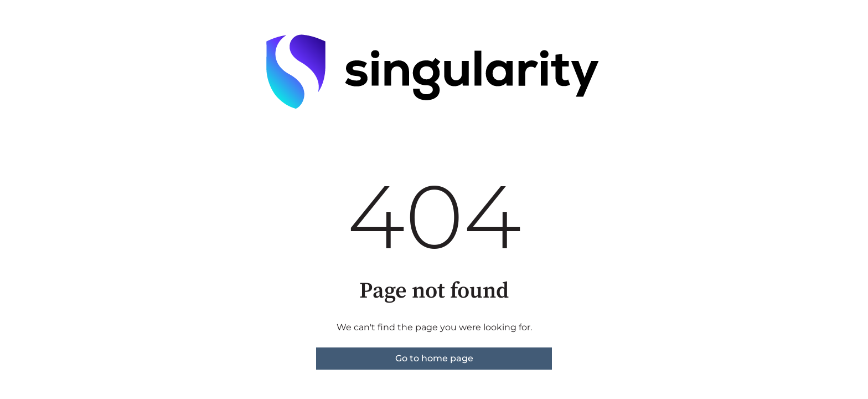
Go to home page (434, 358)
